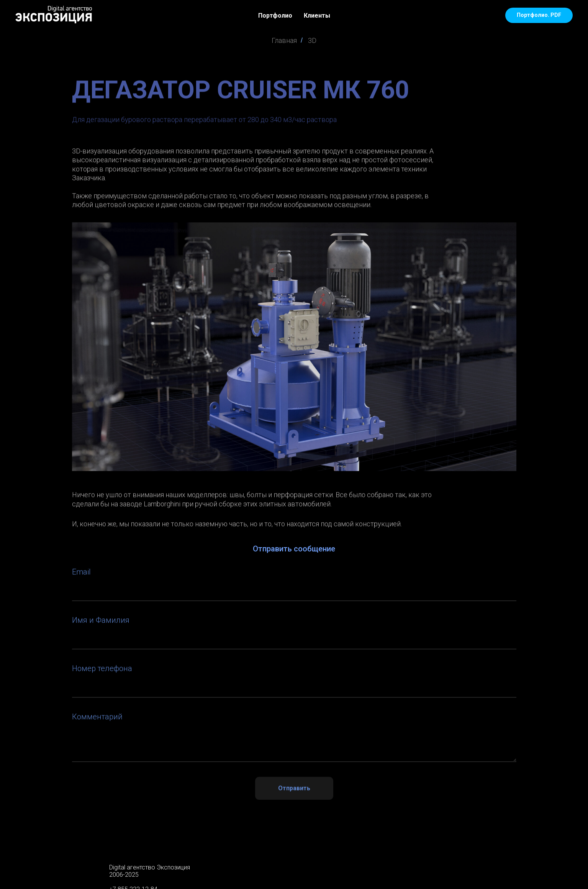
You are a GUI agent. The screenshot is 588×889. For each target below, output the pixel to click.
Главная (284, 40)
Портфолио (275, 16)
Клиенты (317, 16)
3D (312, 40)
